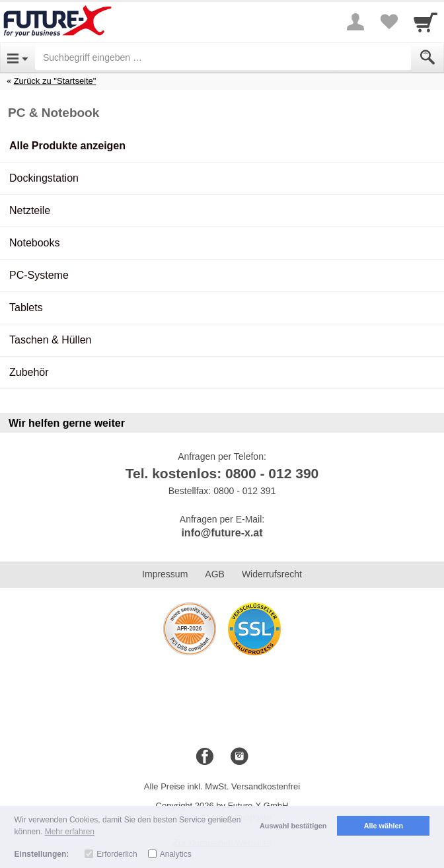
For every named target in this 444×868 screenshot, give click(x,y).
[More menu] (355, 22)
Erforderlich (117, 854)
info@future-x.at (222, 533)
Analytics (176, 854)
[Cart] (425, 22)
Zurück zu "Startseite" (55, 81)
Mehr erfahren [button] (70, 832)
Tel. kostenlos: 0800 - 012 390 (222, 473)
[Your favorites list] (388, 22)
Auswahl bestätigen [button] (293, 826)
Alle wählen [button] (384, 826)
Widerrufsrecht (272, 574)
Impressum (165, 574)
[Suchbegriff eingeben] (223, 57)
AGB (215, 574)
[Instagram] (239, 757)
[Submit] (427, 57)
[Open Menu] (18, 57)
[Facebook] (205, 757)
